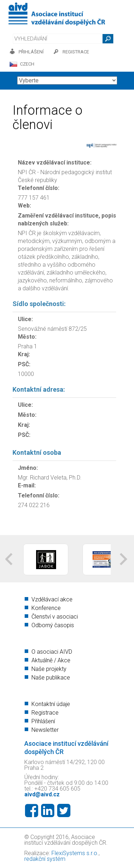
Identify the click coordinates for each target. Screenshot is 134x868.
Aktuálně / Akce (51, 660)
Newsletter (45, 730)
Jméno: (28, 468)
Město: (27, 337)
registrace (76, 52)
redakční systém (45, 859)
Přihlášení (43, 721)
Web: (24, 206)
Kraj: (24, 354)
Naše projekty (49, 669)
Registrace (45, 713)
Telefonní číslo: (39, 188)
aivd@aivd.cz (42, 794)
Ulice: (25, 319)
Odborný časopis (53, 625)
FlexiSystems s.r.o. (75, 853)
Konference (46, 608)
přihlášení (31, 52)
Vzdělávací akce (52, 599)
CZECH (27, 64)
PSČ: (24, 364)
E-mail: (27, 485)
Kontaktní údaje (51, 704)
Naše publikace (51, 678)
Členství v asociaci (55, 617)
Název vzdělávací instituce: (55, 163)
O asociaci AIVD (52, 652)
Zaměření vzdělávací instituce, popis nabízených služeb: (67, 220)
